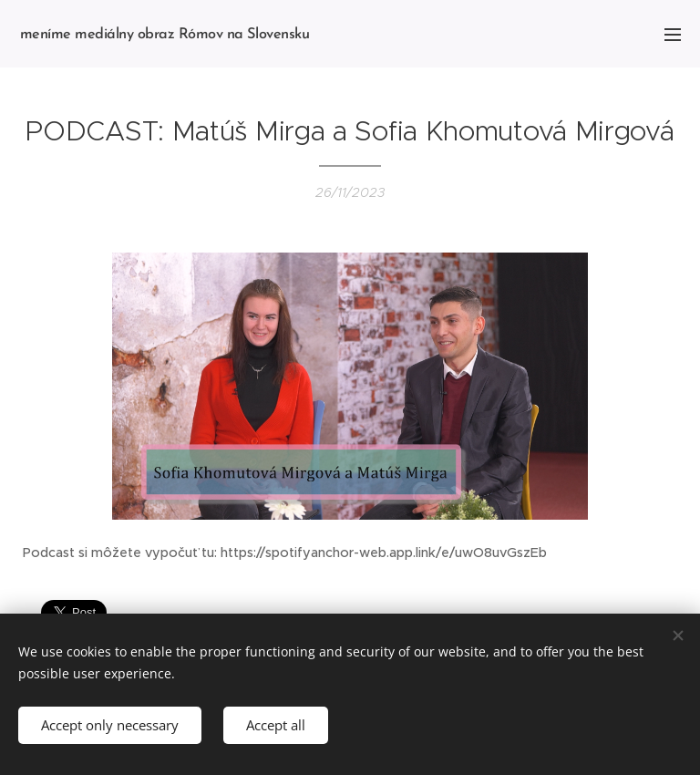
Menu (673, 35)
